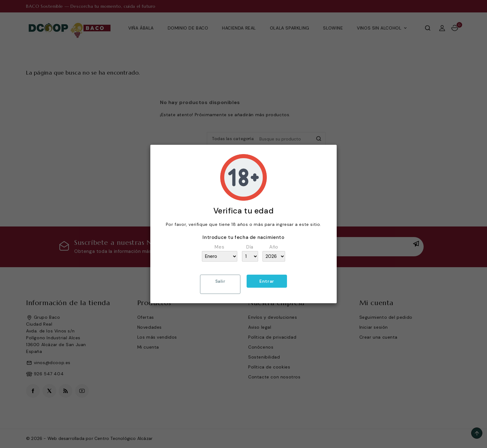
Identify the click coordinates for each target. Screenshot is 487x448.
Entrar (267, 281)
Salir (220, 281)
